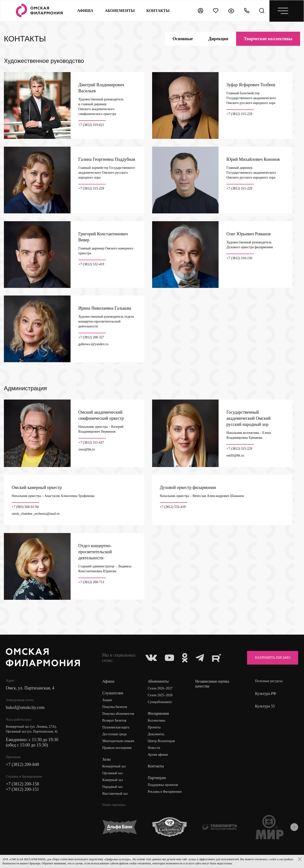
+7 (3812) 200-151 (22, 789)
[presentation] (294, 827)
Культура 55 (265, 706)
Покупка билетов (115, 707)
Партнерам (157, 778)
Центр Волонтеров (161, 741)
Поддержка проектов (163, 785)
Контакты (156, 766)
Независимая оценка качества (212, 684)
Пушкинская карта (116, 727)
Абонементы (120, 11)
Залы (106, 759)
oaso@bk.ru (87, 449)
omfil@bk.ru (235, 456)
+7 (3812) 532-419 (91, 264)
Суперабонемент (160, 702)
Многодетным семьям (118, 741)
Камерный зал (112, 780)
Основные (183, 39)
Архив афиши (158, 755)
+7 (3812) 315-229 (239, 114)
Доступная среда (114, 734)
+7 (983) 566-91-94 (25, 507)
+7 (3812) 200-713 (91, 582)
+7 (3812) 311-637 (91, 443)
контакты (158, 11)
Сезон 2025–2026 (160, 695)
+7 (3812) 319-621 (91, 125)
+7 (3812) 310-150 (239, 258)
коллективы (268, 39)
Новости (154, 748)
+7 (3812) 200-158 (22, 784)
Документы (156, 734)
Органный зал (112, 773)
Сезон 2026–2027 (160, 688)
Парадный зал (112, 787)
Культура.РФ (266, 693)
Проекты (154, 727)
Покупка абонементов (118, 714)
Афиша (85, 11)
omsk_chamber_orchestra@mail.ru (36, 514)
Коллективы (157, 720)
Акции (107, 700)
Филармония (158, 713)
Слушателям (113, 693)
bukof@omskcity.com (25, 707)
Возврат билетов (114, 720)
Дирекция (218, 39)
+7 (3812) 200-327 (91, 337)
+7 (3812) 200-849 (22, 764)
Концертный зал (114, 766)
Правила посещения (117, 748)
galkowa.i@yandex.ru (93, 344)
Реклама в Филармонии (165, 792)
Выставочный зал (115, 794)
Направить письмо (273, 658)
